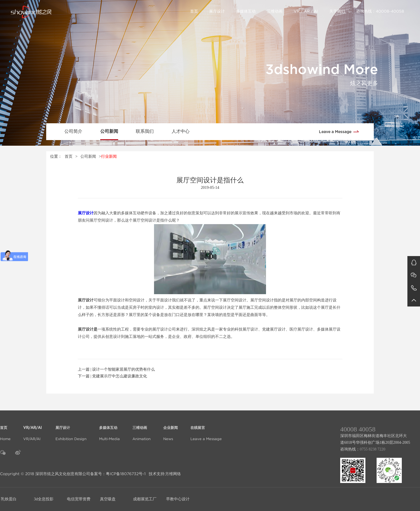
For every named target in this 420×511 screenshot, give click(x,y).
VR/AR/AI (33, 430)
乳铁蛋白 (9, 499)
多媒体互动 (246, 11)
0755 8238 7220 (373, 449)
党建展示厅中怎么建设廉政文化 (120, 376)
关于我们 (337, 11)
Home (5, 430)
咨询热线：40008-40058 (380, 11)
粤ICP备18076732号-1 (126, 474)
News (171, 430)
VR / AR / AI (306, 11)
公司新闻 (109, 131)
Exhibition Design (71, 430)
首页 (194, 11)
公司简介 (73, 131)
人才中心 (181, 131)
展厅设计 (217, 11)
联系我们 (145, 131)
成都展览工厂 (145, 499)
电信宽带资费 (79, 499)
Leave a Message (341, 131)
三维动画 (275, 11)
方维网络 (173, 474)
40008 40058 (358, 429)
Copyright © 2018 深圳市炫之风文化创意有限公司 (45, 474)
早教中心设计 (178, 499)
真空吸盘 (108, 499)
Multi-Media (109, 430)
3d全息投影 (44, 499)
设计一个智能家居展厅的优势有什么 (123, 369)
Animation (142, 430)
